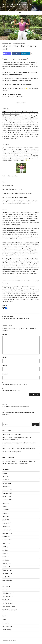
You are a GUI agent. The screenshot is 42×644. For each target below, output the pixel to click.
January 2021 (6, 486)
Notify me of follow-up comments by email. (15, 384)
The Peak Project (7, 600)
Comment (6, 334)
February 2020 (7, 523)
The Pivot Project (7, 603)
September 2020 (7, 500)
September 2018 (7, 580)
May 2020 (5, 513)
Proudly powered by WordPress (9, 641)
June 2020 (5, 510)
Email (5, 366)
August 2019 (6, 543)
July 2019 (5, 547)
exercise (16, 319)
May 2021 (5, 473)
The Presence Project (9, 607)
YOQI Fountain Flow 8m (9, 148)
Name (5, 357)
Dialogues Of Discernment (18, 44)
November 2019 (7, 533)
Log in (4, 620)
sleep (27, 319)
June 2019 (5, 550)
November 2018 (7, 573)
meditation (22, 319)
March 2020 (6, 520)
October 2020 (7, 497)
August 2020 (6, 503)
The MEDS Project (9, 317)
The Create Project (8, 593)
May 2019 (5, 553)
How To (5, 590)
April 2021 (5, 476)
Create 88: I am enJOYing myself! (12, 434)
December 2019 (7, 530)
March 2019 (6, 560)
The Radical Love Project (10, 610)
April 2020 (5, 517)
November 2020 (7, 493)
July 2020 (5, 507)
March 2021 (6, 480)
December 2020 (7, 490)
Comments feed (7, 626)
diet (11, 319)
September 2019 (7, 540)
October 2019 (6, 537)
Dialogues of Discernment (17, 5)
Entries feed (6, 623)
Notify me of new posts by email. (12, 390)
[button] (7, 53)
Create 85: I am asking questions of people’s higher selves (19, 448)
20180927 (7, 319)
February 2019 (7, 563)
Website (5, 374)
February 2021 (7, 483)
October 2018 (6, 577)
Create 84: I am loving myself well (12, 452)
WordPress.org (7, 630)
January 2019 (6, 567)
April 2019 (5, 557)
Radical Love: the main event (20, 463)
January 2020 (6, 527)
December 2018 (7, 570)
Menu (21, 13)
